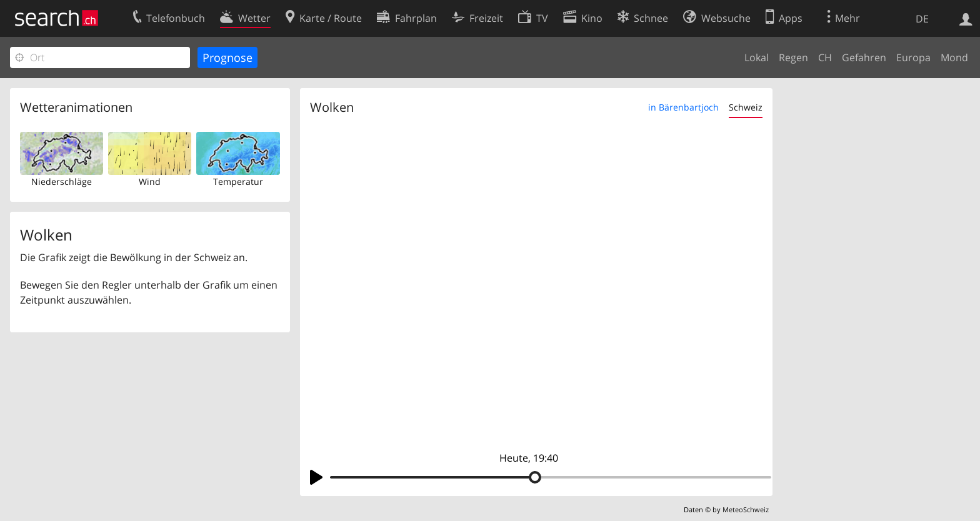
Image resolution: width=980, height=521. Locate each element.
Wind (150, 181)
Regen (793, 57)
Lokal (757, 57)
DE (922, 19)
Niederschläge (62, 181)
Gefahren (864, 57)
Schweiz (746, 107)
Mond (954, 57)
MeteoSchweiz (746, 509)
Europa (913, 57)
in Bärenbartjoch (683, 107)
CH (825, 57)
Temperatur (238, 181)
